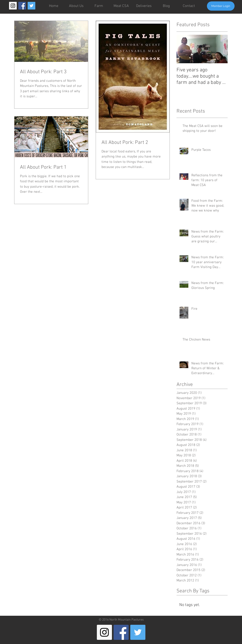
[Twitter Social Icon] (31, 6)
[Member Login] (221, 6)
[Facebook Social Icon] (22, 6)
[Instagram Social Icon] (13, 6)
